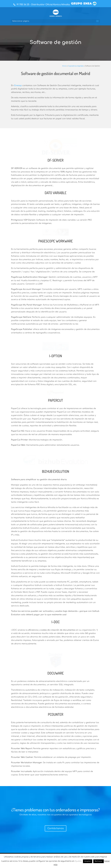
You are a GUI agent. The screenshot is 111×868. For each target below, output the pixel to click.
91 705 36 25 (23, 5)
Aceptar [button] (88, 861)
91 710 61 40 (74, 816)
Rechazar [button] (99, 861)
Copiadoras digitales (76, 66)
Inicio (64, 66)
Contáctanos (56, 767)
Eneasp (18, 85)
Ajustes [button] (78, 861)
